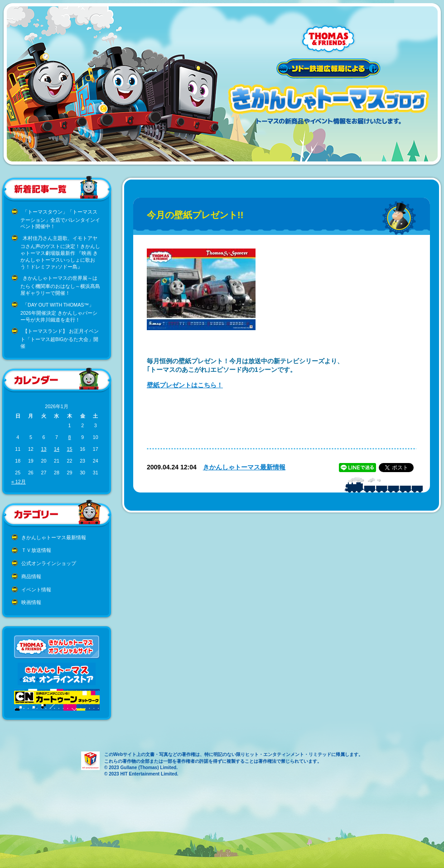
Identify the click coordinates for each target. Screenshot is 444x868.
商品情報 (31, 576)
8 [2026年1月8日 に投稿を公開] (70, 437)
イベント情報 (36, 590)
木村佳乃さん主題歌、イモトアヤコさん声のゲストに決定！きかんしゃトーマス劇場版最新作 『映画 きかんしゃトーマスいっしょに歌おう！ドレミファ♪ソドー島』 (60, 252)
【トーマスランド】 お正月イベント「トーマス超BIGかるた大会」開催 (60, 339)
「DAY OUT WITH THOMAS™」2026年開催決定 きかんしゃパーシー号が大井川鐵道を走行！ (59, 312)
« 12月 (19, 482)
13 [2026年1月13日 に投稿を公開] (43, 449)
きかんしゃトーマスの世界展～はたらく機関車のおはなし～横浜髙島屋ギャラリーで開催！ (60, 285)
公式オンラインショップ (49, 563)
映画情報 (31, 602)
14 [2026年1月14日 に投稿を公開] (57, 449)
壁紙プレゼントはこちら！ (185, 385)
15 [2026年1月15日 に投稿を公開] (70, 449)
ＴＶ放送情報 (36, 550)
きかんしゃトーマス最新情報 (54, 537)
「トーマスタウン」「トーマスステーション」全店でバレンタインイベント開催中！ (60, 219)
